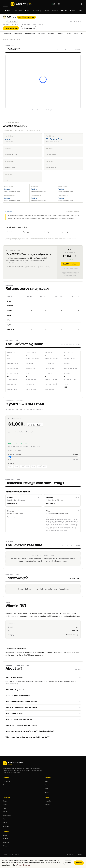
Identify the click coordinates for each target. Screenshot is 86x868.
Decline (68, 863)
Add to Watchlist (11, 28)
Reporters (6, 826)
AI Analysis (18, 34)
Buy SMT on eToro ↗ (70, 264)
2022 (39, 467)
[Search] (81, 4)
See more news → (75, 579)
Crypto (5, 801)
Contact (5, 839)
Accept (79, 863)
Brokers (55, 11)
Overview (8, 34)
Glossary (47, 805)
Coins (47, 11)
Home (5, 40)
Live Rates (18, 11)
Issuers (73, 11)
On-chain (60, 34)
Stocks (5, 805)
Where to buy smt (29, 28)
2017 (16, 467)
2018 (22, 467)
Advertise (6, 842)
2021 (33, 467)
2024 (45, 467)
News (27, 11)
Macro (5, 812)
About (76, 34)
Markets (7, 11)
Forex (5, 808)
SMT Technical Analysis (22, 652)
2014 (11, 467)
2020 (28, 467)
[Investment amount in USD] (43, 457)
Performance (30, 34)
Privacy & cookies (23, 865)
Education (48, 801)
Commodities (7, 815)
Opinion (5, 822)
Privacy (5, 846)
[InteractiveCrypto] (21, 4)
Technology (37, 11)
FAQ (83, 34)
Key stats (41, 34)
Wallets (64, 11)
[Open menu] (5, 4)
